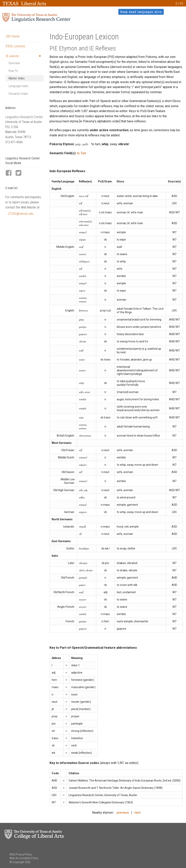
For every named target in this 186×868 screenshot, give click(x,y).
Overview (14, 63)
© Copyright (17, 862)
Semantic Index (18, 94)
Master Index (17, 78)
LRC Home (13, 36)
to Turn (82, 153)
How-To (13, 71)
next (137, 813)
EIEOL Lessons (15, 46)
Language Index (18, 86)
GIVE (180, 3)
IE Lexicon (12, 56)
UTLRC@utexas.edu (21, 214)
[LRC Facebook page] (10, 173)
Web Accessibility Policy (24, 858)
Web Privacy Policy (21, 854)
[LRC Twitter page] (20, 173)
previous (123, 813)
